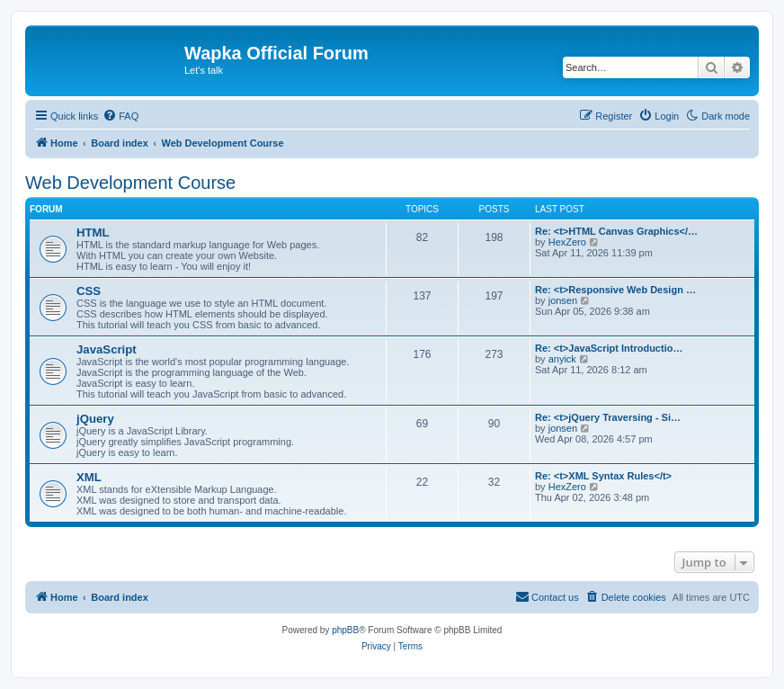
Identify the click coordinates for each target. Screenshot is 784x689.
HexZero (567, 242)
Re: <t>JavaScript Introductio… (609, 348)
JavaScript (107, 349)
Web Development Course (130, 183)
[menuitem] (120, 116)
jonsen (563, 300)
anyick (562, 359)
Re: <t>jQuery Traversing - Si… (608, 417)
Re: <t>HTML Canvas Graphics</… (616, 231)
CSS (89, 291)
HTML (93, 233)
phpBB (345, 630)
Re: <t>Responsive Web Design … (615, 290)
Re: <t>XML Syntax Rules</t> (603, 476)
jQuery (95, 419)
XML (89, 477)
